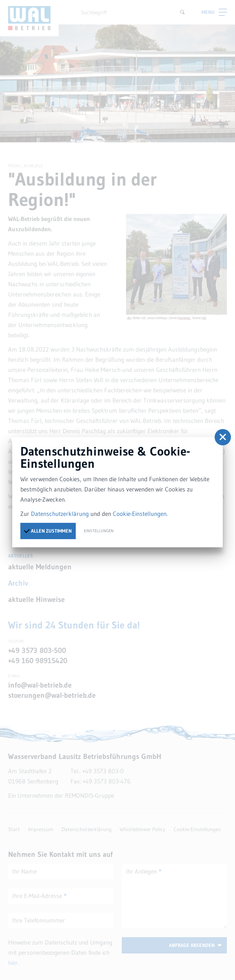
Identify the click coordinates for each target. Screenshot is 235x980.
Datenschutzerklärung (60, 514)
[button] (223, 437)
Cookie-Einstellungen (140, 514)
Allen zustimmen (48, 530)
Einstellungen (99, 531)
